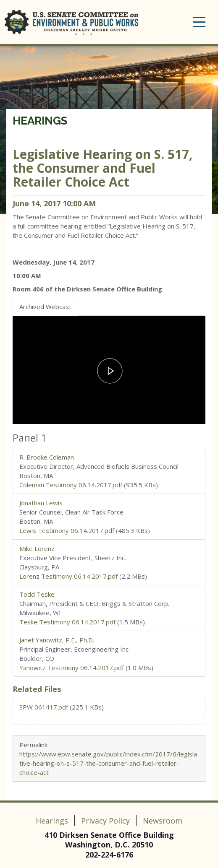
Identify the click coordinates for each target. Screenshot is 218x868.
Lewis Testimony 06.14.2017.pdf (67, 530)
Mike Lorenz (37, 548)
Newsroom (163, 821)
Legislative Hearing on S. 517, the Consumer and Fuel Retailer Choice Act (103, 168)
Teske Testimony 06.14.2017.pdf (67, 622)
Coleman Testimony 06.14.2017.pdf (71, 485)
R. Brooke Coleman (47, 457)
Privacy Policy (105, 821)
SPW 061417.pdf (44, 707)
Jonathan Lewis (41, 503)
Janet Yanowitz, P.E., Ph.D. (57, 640)
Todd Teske (37, 594)
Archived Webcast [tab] (45, 307)
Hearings (40, 121)
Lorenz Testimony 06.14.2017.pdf (68, 576)
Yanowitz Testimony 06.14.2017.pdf (72, 668)
